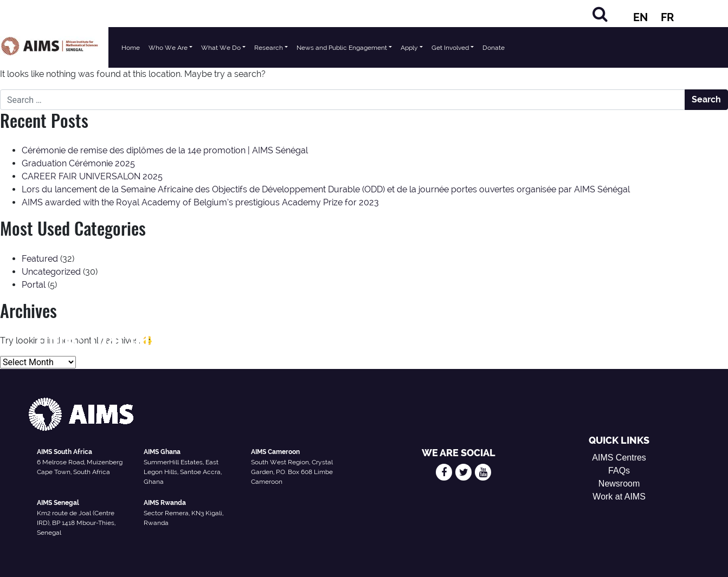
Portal (34, 285)
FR (667, 17)
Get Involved (450, 48)
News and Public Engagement (342, 48)
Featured (40, 259)
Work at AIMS (619, 497)
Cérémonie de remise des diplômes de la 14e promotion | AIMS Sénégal (165, 150)
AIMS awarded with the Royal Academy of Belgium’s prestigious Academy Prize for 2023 (200, 202)
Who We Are (168, 48)
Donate (494, 48)
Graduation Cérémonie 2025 (78, 163)
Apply (409, 48)
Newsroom (619, 484)
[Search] (600, 14)
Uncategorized (51, 272)
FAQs (619, 471)
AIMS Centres (619, 458)
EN (640, 17)
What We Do (221, 48)
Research (269, 48)
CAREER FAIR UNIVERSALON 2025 (92, 176)
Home (131, 48)
